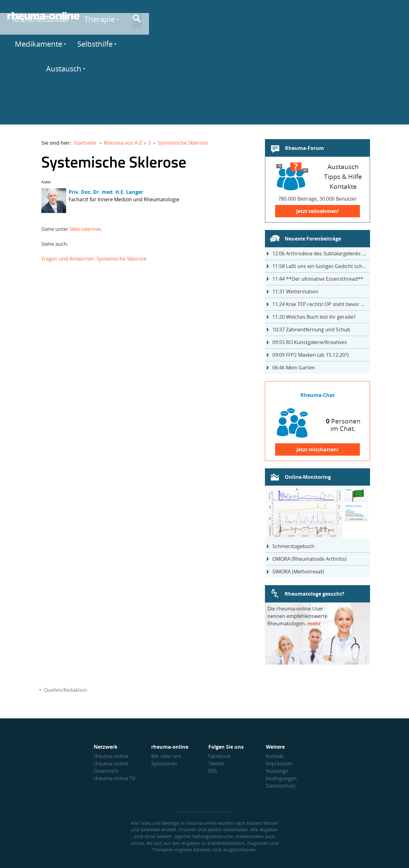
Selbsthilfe (308, 16)
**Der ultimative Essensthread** (318, 279)
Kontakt (275, 756)
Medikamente (252, 16)
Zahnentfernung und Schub (311, 330)
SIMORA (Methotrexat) (298, 572)
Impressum (279, 764)
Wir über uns (166, 756)
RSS (213, 771)
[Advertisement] (205, 81)
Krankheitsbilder (139, 16)
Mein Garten (294, 368)
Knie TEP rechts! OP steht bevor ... (318, 304)
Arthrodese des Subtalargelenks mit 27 (321, 253)
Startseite (85, 143)
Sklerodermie (85, 229)
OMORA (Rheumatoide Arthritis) (309, 559)
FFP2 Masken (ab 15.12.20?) (311, 355)
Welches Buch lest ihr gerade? (314, 317)
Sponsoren (164, 764)
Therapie (198, 16)
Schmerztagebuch (293, 546)
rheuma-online (111, 756)
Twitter (217, 764)
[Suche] (397, 16)
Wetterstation (295, 291)
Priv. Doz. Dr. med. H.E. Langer (106, 192)
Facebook (219, 756)
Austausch (358, 16)
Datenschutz (281, 786)
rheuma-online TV (115, 778)
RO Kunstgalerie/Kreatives (310, 342)
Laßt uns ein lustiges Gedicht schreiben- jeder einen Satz (321, 266)
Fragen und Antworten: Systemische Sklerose (94, 259)
